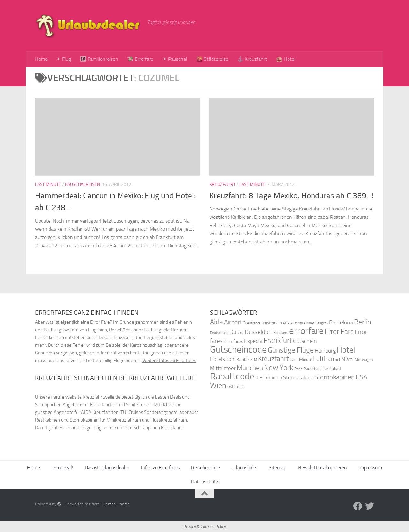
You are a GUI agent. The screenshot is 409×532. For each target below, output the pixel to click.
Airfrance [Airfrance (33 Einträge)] (254, 323)
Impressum (370, 468)
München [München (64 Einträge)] (250, 368)
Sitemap (278, 468)
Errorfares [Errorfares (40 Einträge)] (233, 341)
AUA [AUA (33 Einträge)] (286, 323)
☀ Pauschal (175, 59)
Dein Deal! (62, 468)
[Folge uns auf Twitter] (369, 506)
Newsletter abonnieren (322, 468)
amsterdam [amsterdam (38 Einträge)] (272, 323)
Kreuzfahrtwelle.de (102, 397)
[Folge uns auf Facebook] (358, 506)
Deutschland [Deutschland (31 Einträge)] (219, 333)
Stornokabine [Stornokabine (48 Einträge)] (298, 377)
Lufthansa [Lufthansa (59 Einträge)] (327, 359)
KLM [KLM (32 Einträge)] (254, 360)
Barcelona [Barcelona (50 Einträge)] (341, 323)
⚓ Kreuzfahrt (252, 59)
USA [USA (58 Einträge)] (361, 377)
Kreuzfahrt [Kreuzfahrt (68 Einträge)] (273, 358)
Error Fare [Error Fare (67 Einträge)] (339, 332)
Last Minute (48, 184)
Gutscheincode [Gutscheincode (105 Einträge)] (238, 349)
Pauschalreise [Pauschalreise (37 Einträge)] (316, 369)
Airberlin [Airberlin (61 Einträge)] (235, 322)
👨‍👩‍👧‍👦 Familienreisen (99, 59)
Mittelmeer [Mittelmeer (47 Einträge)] (223, 368)
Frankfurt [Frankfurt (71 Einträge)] (278, 341)
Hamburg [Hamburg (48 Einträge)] (325, 351)
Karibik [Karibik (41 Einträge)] (243, 359)
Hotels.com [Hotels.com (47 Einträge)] (223, 359)
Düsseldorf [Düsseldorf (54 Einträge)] (259, 332)
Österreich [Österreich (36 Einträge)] (236, 387)
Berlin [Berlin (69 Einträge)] (363, 322)
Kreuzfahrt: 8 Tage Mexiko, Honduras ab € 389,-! (291, 196)
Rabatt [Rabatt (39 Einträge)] (335, 369)
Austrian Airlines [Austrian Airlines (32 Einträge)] (302, 323)
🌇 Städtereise (212, 59)
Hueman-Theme (115, 504)
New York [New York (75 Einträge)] (279, 368)
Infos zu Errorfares (160, 468)
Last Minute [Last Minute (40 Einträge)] (301, 359)
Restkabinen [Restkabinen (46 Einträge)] (269, 378)
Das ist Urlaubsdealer (107, 468)
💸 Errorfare (140, 59)
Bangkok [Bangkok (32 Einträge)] (322, 323)
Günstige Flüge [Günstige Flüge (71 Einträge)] (291, 350)
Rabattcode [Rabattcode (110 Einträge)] (232, 376)
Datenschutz (205, 482)
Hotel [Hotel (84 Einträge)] (346, 350)
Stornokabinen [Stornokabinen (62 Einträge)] (335, 377)
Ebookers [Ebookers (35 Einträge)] (281, 333)
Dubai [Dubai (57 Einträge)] (237, 332)
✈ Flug (64, 59)
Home (41, 59)
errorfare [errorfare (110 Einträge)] (306, 331)
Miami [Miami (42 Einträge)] (347, 359)
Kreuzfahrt (222, 184)
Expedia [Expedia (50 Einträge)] (253, 341)
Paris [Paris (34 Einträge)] (298, 369)
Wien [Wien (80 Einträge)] (218, 385)
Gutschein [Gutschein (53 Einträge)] (305, 341)
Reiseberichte (205, 468)
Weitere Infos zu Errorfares (169, 361)
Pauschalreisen (82, 184)
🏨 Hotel (286, 59)
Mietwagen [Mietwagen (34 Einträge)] (364, 360)
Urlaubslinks (244, 468)
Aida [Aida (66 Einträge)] (216, 322)
